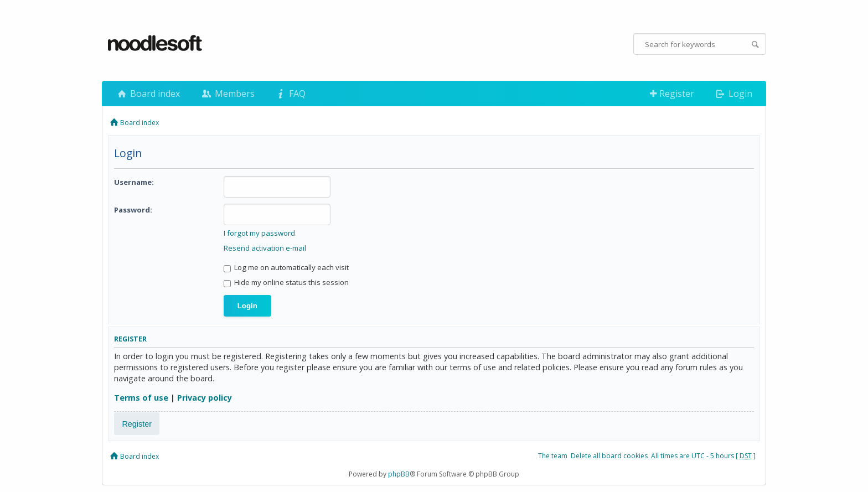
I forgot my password (259, 233)
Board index (148, 94)
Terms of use (141, 398)
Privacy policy (205, 398)
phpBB (399, 474)
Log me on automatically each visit (286, 267)
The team (553, 456)
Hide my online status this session (286, 282)
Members (227, 94)
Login (733, 94)
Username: (134, 182)
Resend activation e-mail (265, 248)
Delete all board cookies (609, 456)
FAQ (290, 94)
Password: (133, 210)
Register (672, 94)
